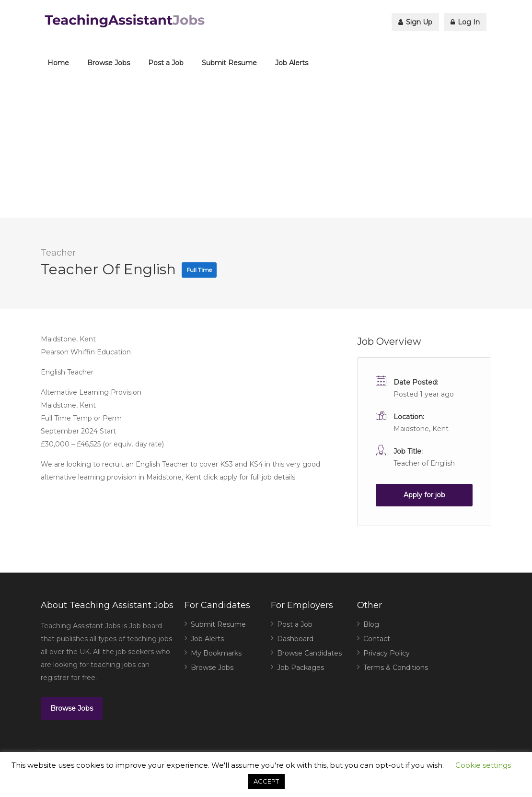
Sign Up (415, 22)
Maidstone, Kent (421, 429)
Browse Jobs (109, 63)
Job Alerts (292, 63)
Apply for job (424, 495)
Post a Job (166, 63)
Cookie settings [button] (483, 765)
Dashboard (295, 639)
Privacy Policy (387, 653)
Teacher (58, 253)
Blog (371, 624)
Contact (377, 639)
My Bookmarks (216, 653)
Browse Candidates (309, 653)
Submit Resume (229, 63)
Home (58, 63)
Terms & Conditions (396, 668)
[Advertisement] (266, 151)
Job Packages (301, 668)
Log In (465, 22)
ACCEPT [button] (266, 781)
